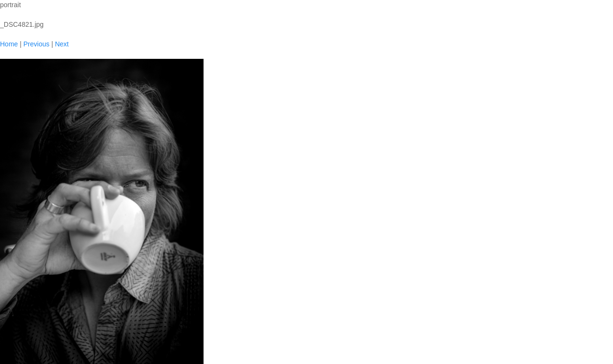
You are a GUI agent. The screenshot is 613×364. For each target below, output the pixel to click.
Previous (36, 44)
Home (9, 44)
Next (62, 44)
